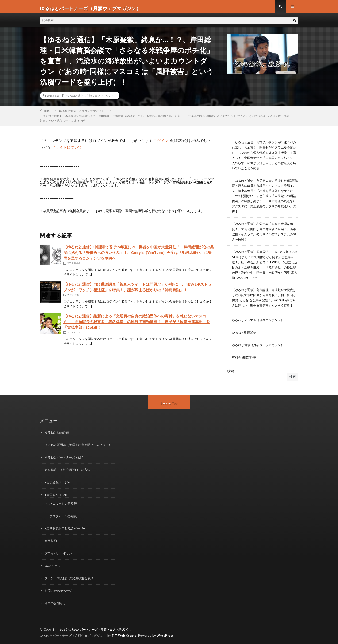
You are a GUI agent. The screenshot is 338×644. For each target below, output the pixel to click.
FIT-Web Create (125, 633)
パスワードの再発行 (64, 504)
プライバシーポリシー (61, 552)
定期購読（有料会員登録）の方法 (69, 470)
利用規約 (51, 540)
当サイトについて (67, 150)
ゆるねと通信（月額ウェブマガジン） (90, 99)
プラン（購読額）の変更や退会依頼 (71, 577)
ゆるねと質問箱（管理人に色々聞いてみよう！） (81, 446)
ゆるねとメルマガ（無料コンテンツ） (260, 322)
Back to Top (169, 405)
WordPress (167, 633)
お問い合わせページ (59, 589)
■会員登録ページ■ (58, 483)
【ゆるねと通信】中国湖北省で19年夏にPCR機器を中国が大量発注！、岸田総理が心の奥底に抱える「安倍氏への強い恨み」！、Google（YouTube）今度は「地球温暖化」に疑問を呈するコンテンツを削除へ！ (139, 256)
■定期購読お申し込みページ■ (66, 528)
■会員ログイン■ (56, 495)
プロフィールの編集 (64, 516)
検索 (230, 372)
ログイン (161, 144)
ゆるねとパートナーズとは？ (66, 458)
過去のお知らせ (56, 601)
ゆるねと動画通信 (245, 334)
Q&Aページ (53, 565)
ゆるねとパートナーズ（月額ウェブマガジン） (102, 628)
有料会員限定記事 (245, 359)
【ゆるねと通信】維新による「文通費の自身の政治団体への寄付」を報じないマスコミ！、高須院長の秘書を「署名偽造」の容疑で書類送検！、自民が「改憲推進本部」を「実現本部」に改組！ (137, 325)
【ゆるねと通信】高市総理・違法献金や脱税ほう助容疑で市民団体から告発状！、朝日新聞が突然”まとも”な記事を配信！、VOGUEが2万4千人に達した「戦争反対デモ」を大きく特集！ (265, 298)
